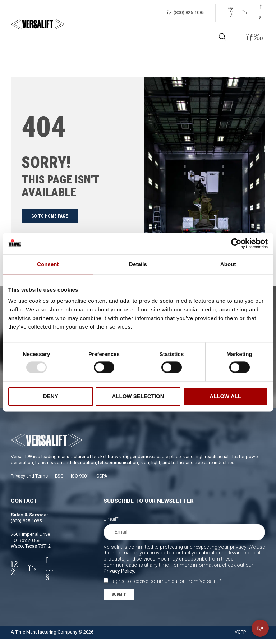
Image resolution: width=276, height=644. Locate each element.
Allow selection (138, 396)
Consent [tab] (48, 264)
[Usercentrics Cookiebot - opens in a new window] (236, 243)
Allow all (225, 396)
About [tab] (228, 264)
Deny (51, 396)
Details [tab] (138, 264)
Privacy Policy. (119, 575)
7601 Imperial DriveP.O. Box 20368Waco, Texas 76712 (31, 545)
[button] (255, 37)
